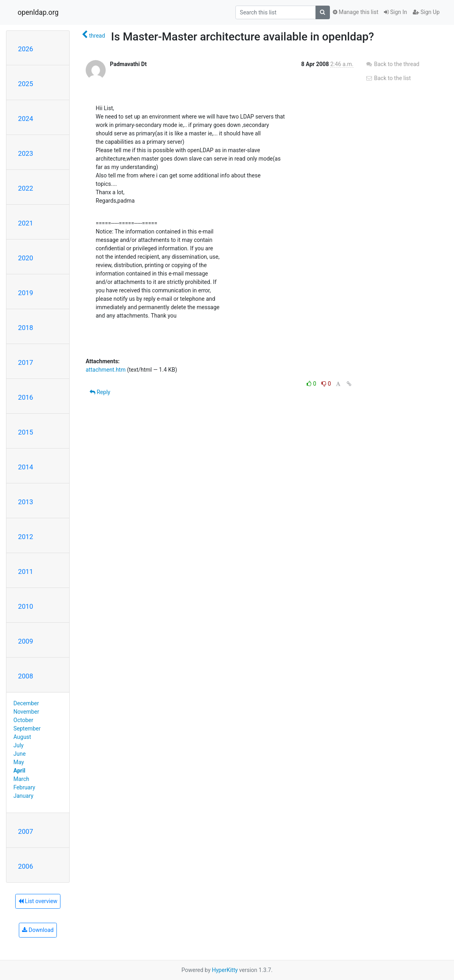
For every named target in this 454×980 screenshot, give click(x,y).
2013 (26, 502)
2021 (26, 223)
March (22, 779)
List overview (38, 901)
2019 (26, 293)
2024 (26, 119)
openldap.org (38, 12)
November (26, 712)
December (26, 703)
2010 (26, 606)
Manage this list (356, 12)
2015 (26, 432)
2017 (26, 362)
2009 (26, 641)
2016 (26, 397)
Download (38, 930)
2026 (26, 49)
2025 (26, 84)
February (24, 787)
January (24, 796)
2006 (26, 866)
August (22, 737)
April (20, 771)
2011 (26, 571)
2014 (26, 467)
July (19, 745)
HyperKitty (225, 970)
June (20, 754)
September (27, 728)
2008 (26, 676)
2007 (26, 831)
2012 (26, 537)
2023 (26, 153)
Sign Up (426, 12)
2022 (26, 188)
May (19, 762)
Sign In (396, 12)
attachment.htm (106, 370)
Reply (100, 392)
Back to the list (388, 78)
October (23, 720)
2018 (26, 328)
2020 (26, 258)
